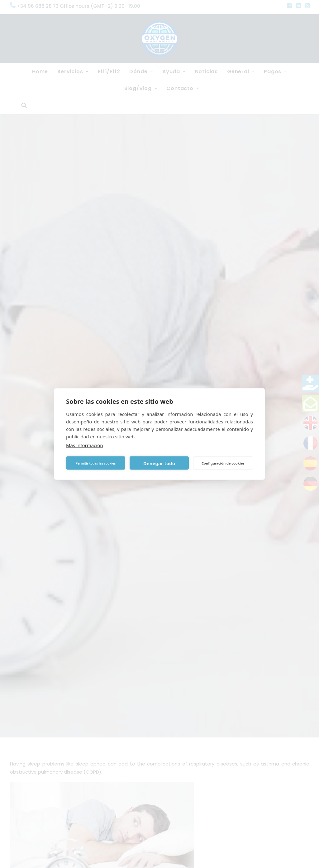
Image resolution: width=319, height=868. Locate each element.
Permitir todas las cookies (96, 463)
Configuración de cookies (223, 463)
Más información (85, 445)
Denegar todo (159, 463)
